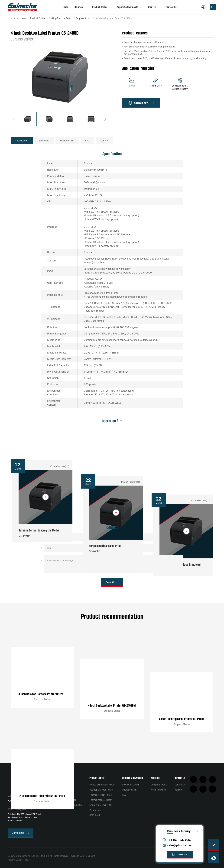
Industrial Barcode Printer (102, 785)
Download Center (131, 785)
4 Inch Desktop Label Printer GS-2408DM (112, 732)
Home (65, 7)
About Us (152, 7)
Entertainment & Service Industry (66, 805)
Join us (178, 790)
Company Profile (159, 785)
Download (44, 141)
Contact (104, 141)
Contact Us (171, 7)
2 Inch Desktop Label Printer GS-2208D (42, 799)
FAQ (87, 141)
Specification (22, 141)
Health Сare (56, 790)
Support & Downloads (127, 7)
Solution (79, 7)
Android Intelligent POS (101, 805)
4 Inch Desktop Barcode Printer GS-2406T (43, 732)
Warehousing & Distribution (63, 800)
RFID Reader (96, 815)
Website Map (78, 856)
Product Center (100, 7)
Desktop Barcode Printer (60, 18)
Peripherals (95, 810)
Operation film (67, 141)
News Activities (158, 790)
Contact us (18, 833)
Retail (53, 785)
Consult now (141, 103)
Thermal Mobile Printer (101, 800)
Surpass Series (83, 18)
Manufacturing (57, 795)
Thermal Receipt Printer (101, 795)
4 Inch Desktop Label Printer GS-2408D (182, 732)
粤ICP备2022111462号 (19, 860)
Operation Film (129, 790)
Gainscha (91, 856)
